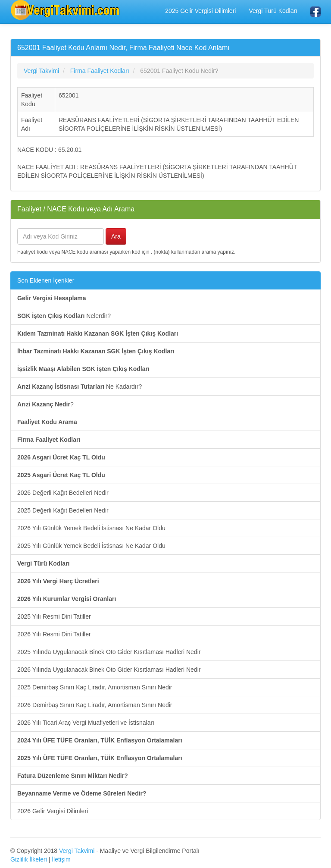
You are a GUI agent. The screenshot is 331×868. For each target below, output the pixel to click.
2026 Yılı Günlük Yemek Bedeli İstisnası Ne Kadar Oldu (91, 528)
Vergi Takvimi (77, 851)
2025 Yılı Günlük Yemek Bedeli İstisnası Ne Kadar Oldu (91, 546)
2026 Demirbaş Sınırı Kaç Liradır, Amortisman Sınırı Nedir (95, 705)
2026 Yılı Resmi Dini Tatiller (54, 634)
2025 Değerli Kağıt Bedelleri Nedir (63, 510)
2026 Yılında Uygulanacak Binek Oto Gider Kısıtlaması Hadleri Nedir (109, 670)
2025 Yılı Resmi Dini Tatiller (54, 616)
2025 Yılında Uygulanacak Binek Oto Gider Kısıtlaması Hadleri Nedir (109, 652)
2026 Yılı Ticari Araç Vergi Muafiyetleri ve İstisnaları (86, 723)
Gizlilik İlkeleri (29, 859)
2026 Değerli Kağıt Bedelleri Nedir (63, 493)
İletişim (61, 859)
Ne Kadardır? (80, 387)
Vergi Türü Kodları (273, 11)
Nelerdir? (64, 316)
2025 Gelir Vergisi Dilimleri (200, 11)
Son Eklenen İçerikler (46, 280)
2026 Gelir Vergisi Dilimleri (53, 811)
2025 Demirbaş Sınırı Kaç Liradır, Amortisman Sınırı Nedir (95, 687)
